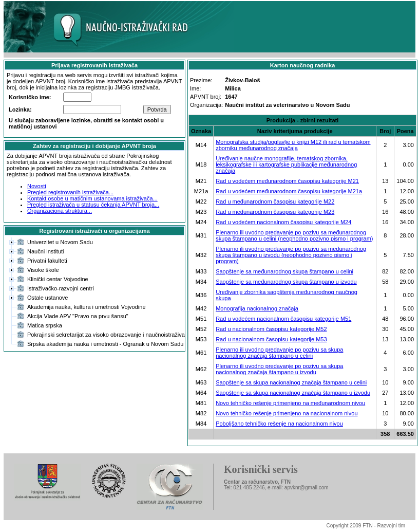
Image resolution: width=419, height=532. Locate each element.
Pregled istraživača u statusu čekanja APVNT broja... (93, 205)
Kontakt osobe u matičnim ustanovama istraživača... (92, 198)
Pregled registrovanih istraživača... (70, 192)
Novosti (37, 186)
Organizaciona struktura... (60, 211)
